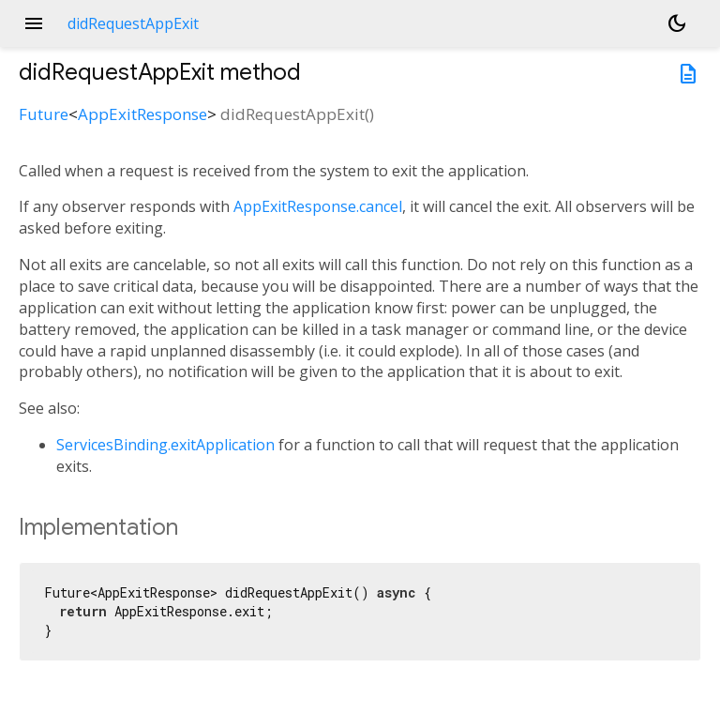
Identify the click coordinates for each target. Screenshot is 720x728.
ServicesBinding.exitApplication (165, 445)
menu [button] (34, 23)
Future (44, 114)
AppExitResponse (142, 114)
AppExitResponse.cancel (318, 206)
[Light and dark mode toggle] (677, 23)
